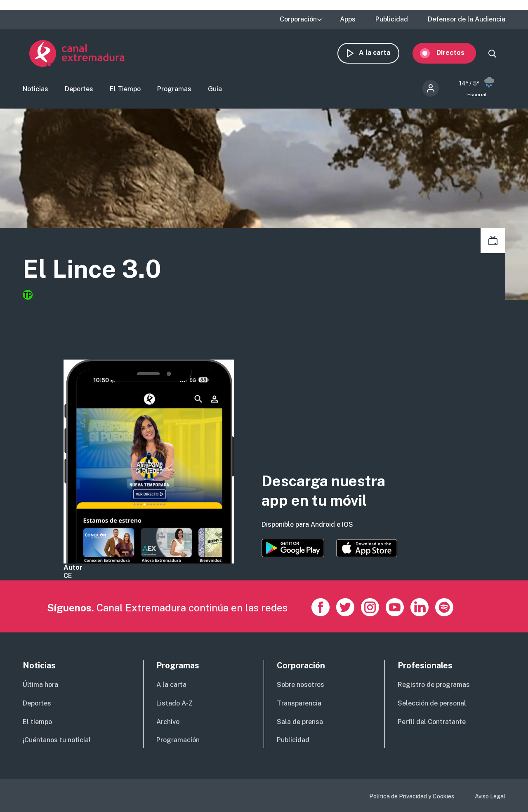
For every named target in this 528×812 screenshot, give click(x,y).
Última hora (40, 685)
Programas (174, 89)
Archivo (168, 722)
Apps (348, 19)
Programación (178, 740)
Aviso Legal (490, 796)
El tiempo (37, 722)
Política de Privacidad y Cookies (412, 796)
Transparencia (299, 703)
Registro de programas (434, 685)
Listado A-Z (174, 703)
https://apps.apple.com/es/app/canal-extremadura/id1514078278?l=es (367, 548)
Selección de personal (432, 703)
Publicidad (392, 19)
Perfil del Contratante (432, 722)
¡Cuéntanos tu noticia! (57, 740)
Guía (215, 89)
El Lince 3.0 (92, 269)
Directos (457, 53)
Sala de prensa (300, 722)
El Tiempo (125, 89)
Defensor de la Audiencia (467, 19)
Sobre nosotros (301, 685)
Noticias (35, 89)
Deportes (79, 89)
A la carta (381, 53)
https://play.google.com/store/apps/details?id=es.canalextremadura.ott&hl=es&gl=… (293, 548)
